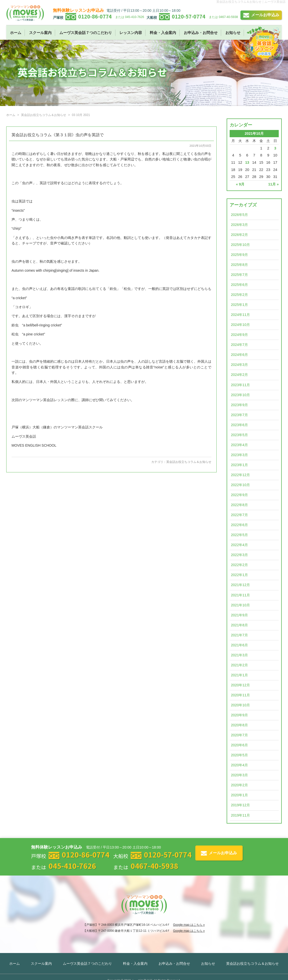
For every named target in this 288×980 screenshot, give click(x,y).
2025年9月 (239, 255)
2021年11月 (240, 595)
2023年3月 (239, 455)
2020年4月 (239, 765)
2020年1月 (239, 795)
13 (247, 162)
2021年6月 (239, 645)
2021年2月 (239, 665)
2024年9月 (239, 335)
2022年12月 (240, 475)
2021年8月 (239, 625)
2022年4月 (239, 545)
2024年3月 (239, 365)
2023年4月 (239, 445)
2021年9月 (239, 615)
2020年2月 (239, 785)
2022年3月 (239, 555)
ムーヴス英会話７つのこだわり (86, 33)
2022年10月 (240, 485)
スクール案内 (40, 33)
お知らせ (233, 33)
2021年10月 (240, 605)
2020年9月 (239, 715)
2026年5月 (239, 215)
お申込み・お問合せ (201, 33)
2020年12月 (240, 685)
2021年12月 (240, 585)
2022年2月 (239, 565)
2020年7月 (239, 735)
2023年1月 (239, 465)
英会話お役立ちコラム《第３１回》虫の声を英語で (58, 135)
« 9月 (240, 184)
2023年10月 (240, 395)
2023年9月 (239, 405)
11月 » (273, 184)
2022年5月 (239, 535)
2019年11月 (240, 815)
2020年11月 (240, 695)
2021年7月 (239, 635)
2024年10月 (240, 325)
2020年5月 (239, 755)
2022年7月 (239, 515)
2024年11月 (240, 315)
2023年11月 (240, 385)
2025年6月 (239, 285)
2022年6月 (239, 525)
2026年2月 (239, 235)
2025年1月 (239, 305)
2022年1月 (239, 575)
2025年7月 (239, 275)
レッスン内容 (131, 33)
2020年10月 (240, 705)
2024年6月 (239, 355)
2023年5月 (239, 435)
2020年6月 (239, 745)
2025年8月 (239, 265)
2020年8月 (239, 725)
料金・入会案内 (163, 33)
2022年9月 (239, 495)
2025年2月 (239, 295)
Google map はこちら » (189, 925)
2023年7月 (239, 415)
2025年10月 (240, 245)
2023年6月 (239, 425)
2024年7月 (239, 345)
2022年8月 (239, 505)
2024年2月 (239, 375)
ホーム (16, 33)
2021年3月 (239, 655)
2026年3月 (239, 225)
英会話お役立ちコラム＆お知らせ (189, 462)
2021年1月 (239, 675)
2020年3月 (239, 775)
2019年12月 (240, 805)
